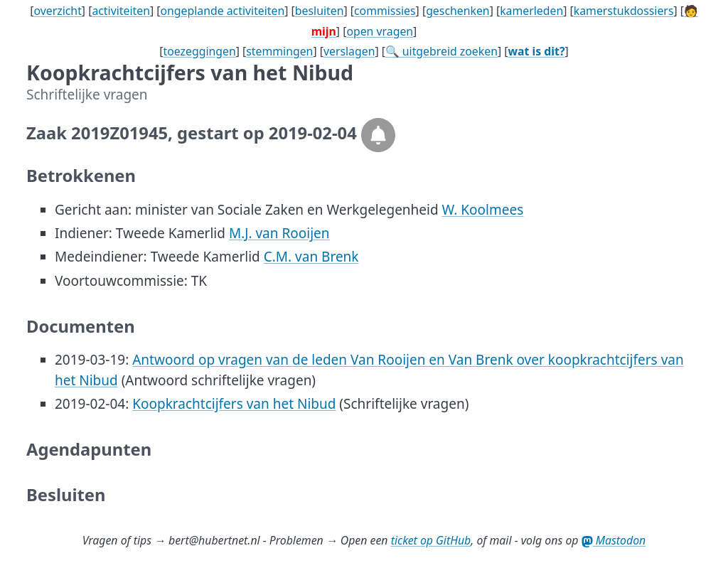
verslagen (349, 51)
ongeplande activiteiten (222, 11)
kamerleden (531, 11)
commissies (385, 11)
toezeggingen (200, 51)
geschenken (458, 11)
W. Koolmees (483, 210)
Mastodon (614, 540)
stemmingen (279, 51)
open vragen (380, 31)
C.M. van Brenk (311, 257)
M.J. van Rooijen (279, 233)
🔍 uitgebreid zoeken (441, 51)
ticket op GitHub (431, 540)
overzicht (57, 11)
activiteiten (121, 11)
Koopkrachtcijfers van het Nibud (234, 404)
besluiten (320, 11)
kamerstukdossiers (624, 11)
